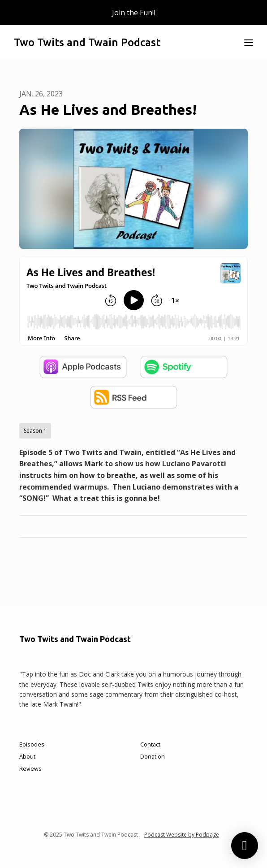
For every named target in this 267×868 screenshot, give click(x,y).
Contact (150, 744)
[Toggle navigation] (249, 42)
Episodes (32, 744)
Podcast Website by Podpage (182, 835)
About (27, 756)
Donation (153, 756)
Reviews (30, 768)
